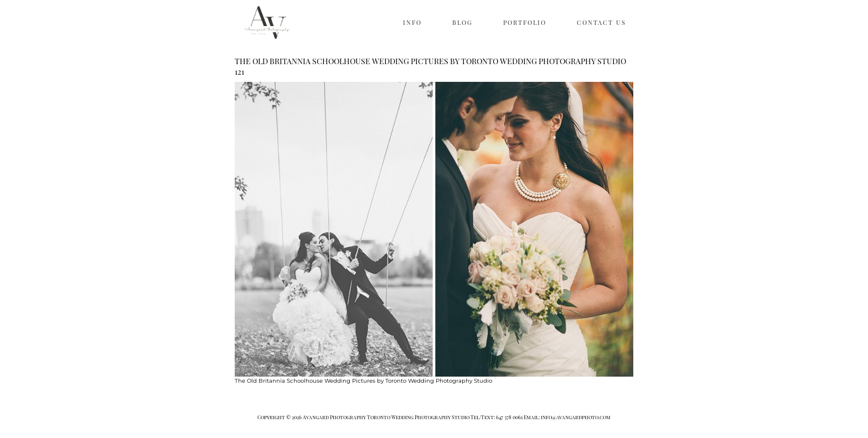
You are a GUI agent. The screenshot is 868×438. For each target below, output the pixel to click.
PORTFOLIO (525, 22)
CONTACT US (601, 22)
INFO (412, 22)
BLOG (463, 22)
